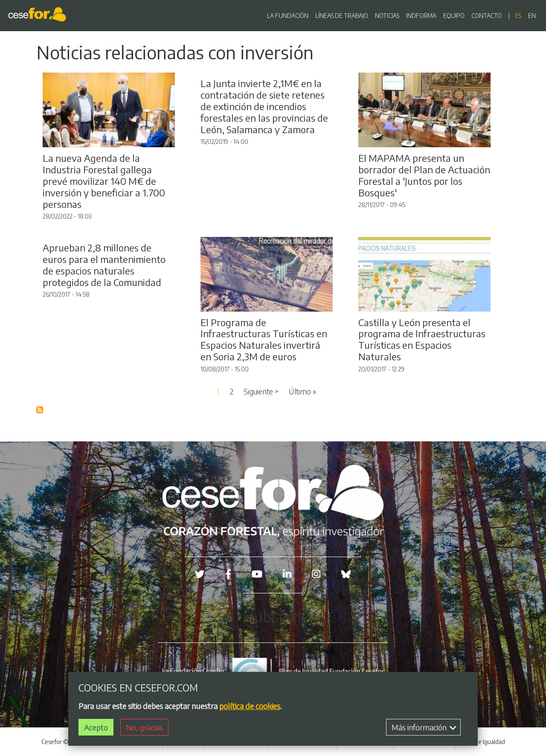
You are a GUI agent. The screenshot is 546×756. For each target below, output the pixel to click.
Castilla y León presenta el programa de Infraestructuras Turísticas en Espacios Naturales (422, 340)
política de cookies (250, 706)
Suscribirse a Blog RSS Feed (40, 410)
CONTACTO (486, 16)
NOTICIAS (387, 16)
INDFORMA (421, 16)
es (518, 16)
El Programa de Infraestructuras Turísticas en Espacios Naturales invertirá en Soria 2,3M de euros (264, 340)
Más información (424, 727)
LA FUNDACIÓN (288, 16)
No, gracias (144, 727)
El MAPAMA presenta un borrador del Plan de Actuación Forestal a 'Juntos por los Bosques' (424, 175)
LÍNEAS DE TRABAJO (342, 16)
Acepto (96, 727)
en (532, 16)
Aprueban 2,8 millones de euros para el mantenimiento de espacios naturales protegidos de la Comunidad (104, 265)
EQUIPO (454, 16)
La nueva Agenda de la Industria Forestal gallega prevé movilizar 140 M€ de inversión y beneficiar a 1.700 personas (104, 181)
